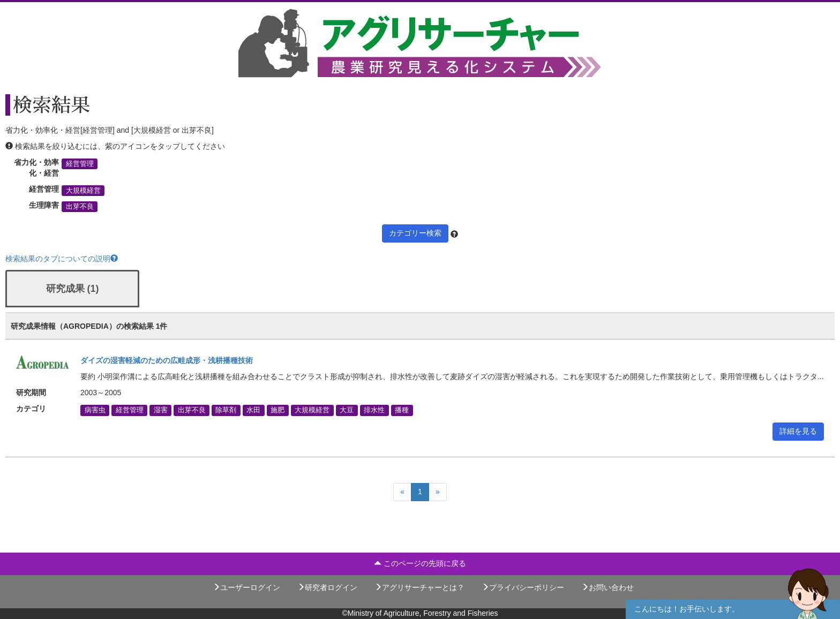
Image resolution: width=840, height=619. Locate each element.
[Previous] (402, 492)
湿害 (161, 410)
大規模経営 (83, 191)
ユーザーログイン (246, 587)
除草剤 (226, 410)
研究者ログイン (327, 587)
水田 (253, 410)
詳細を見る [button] (798, 431)
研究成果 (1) (73, 289)
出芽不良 (80, 207)
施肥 (277, 410)
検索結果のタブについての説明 (62, 259)
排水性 (374, 410)
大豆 (347, 410)
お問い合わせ (607, 587)
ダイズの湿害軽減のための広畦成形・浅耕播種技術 (167, 360)
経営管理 (80, 164)
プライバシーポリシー (523, 587)
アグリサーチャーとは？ (419, 587)
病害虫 (95, 410)
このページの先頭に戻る (420, 563)
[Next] (438, 492)
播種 (402, 410)
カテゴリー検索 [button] (415, 233)
